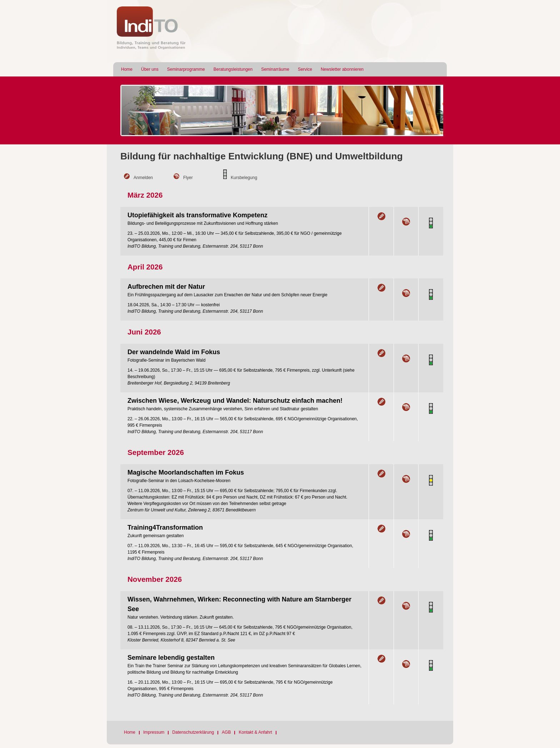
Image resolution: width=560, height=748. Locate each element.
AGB (226, 732)
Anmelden (143, 178)
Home (127, 69)
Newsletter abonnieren (342, 69)
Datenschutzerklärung (193, 732)
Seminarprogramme (186, 69)
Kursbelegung (244, 178)
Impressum (154, 732)
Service (305, 69)
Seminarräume (275, 69)
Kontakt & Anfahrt (255, 732)
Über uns (150, 69)
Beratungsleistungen (233, 69)
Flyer (188, 178)
